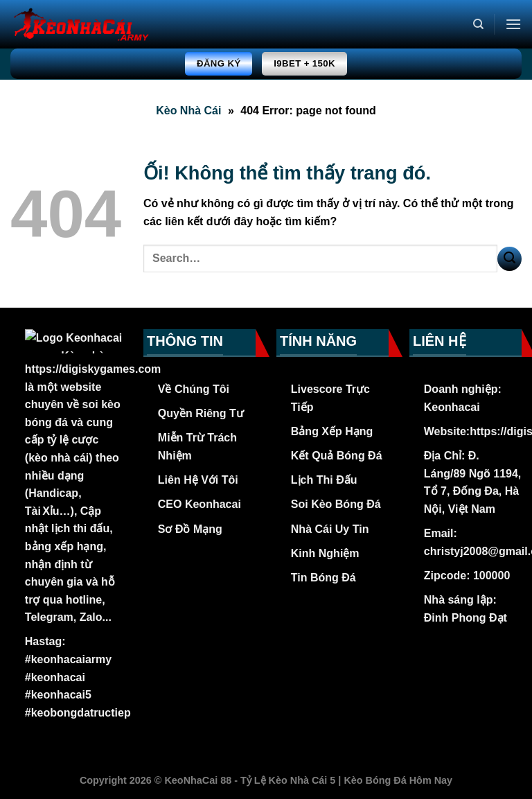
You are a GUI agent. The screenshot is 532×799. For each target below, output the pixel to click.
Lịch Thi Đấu (324, 480)
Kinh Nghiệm (325, 553)
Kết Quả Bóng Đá (337, 456)
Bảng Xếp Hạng (332, 431)
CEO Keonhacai (199, 504)
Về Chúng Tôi (194, 389)
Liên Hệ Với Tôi (198, 480)
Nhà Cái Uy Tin (330, 529)
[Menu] (513, 24)
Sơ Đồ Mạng (190, 529)
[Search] (478, 24)
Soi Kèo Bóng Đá (336, 504)
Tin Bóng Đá (323, 578)
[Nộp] (509, 259)
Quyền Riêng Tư (201, 413)
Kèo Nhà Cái (188, 111)
